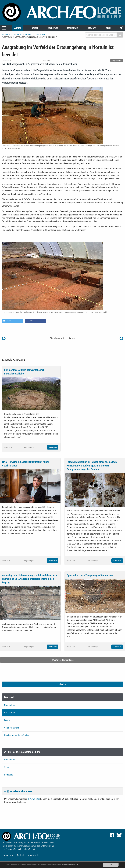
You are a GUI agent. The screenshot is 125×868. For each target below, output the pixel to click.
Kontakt (20, 855)
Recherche (53, 28)
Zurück (62, 684)
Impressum (8, 855)
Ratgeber (91, 28)
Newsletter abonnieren (20, 791)
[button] (12, 321)
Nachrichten (10, 705)
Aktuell (18, 28)
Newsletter (35, 799)
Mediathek (72, 28)
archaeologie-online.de (12, 35)
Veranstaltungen (12, 728)
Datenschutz (33, 855)
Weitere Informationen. (70, 865)
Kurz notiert (41, 35)
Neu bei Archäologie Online (17, 735)
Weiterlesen (53, 447)
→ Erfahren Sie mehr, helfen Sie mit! (20, 849)
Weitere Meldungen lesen (62, 660)
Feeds (7, 720)
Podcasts (9, 775)
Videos (7, 767)
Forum (108, 28)
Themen (34, 28)
